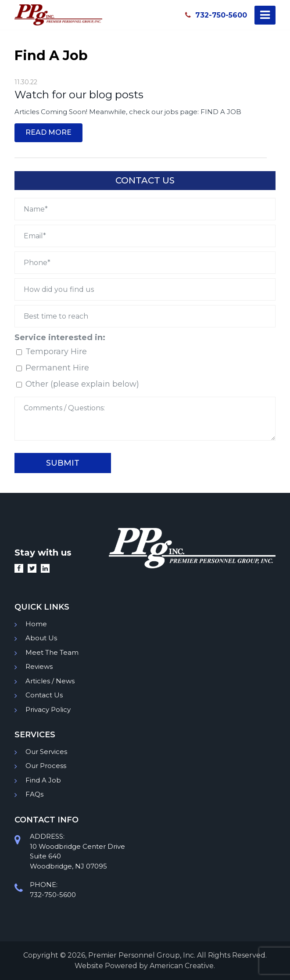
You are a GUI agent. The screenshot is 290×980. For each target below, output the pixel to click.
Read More (48, 132)
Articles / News (50, 681)
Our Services (46, 752)
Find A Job (43, 780)
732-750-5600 (216, 15)
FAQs (34, 794)
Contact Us (44, 695)
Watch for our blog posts (79, 95)
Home (36, 624)
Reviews (39, 666)
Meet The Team (52, 652)
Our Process (46, 766)
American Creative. (182, 966)
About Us (41, 638)
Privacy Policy (48, 709)
